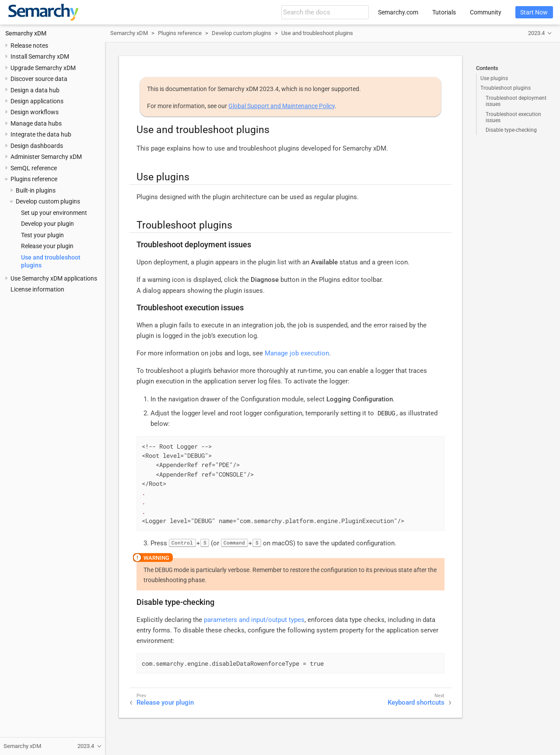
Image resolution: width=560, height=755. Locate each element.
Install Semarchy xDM (40, 56)
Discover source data (39, 79)
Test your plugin (42, 235)
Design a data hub (35, 90)
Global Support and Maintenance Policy (282, 106)
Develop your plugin (47, 224)
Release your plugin (47, 246)
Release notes (29, 46)
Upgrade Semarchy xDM (43, 68)
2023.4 (536, 33)
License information (37, 289)
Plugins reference (34, 179)
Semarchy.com (398, 12)
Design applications (37, 101)
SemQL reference (34, 168)
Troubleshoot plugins (506, 88)
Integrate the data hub (41, 134)
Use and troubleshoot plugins (317, 33)
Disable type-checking (511, 130)
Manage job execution (297, 353)
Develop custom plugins (48, 201)
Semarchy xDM (26, 33)
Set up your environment (54, 213)
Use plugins (494, 78)
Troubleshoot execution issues (513, 117)
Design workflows (35, 112)
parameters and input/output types (254, 620)
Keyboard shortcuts (416, 702)
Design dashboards (37, 146)
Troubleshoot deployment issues (516, 101)
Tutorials (444, 12)
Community (486, 12)
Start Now (534, 12)
